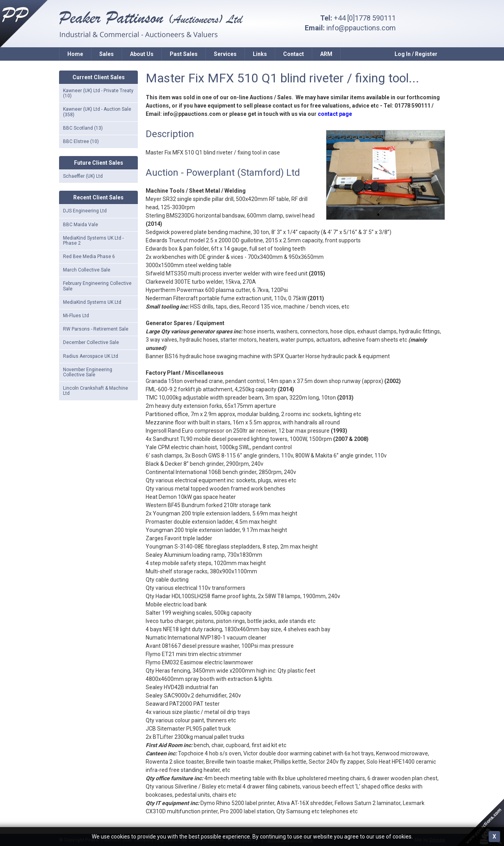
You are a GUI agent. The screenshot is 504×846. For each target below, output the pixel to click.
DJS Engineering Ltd (85, 211)
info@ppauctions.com (361, 28)
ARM (326, 54)
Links (260, 54)
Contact (294, 54)
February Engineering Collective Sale (97, 286)
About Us (142, 54)
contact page (335, 114)
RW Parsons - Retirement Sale (96, 329)
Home (75, 54)
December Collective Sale (91, 342)
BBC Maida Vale (81, 225)
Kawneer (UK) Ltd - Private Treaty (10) (98, 93)
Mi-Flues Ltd (76, 316)
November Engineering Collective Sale (88, 372)
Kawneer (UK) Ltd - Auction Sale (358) (97, 112)
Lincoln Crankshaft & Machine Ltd (95, 391)
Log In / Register (416, 54)
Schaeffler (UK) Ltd (83, 176)
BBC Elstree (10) (81, 141)
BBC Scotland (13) (83, 128)
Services (225, 54)
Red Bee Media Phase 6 (89, 257)
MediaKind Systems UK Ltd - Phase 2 (93, 241)
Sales (107, 54)
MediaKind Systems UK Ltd (92, 302)
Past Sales (184, 54)
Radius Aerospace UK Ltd (91, 356)
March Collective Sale (87, 270)
